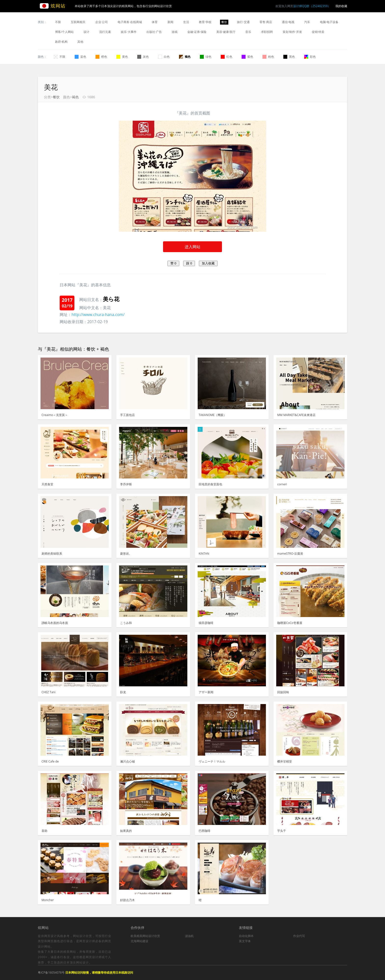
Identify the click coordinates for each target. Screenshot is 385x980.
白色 (164, 57)
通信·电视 (288, 22)
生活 (186, 22)
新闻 (170, 22)
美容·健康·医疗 (226, 32)
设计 (86, 32)
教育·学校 (205, 22)
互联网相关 (78, 22)
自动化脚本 (246, 936)
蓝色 (80, 57)
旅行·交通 (243, 22)
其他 (80, 42)
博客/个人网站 (64, 32)
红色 (227, 57)
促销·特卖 (318, 32)
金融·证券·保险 (197, 32)
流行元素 (105, 32)
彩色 (310, 57)
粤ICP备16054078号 (51, 973)
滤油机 (189, 936)
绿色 (206, 57)
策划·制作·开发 (292, 32)
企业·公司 (102, 22)
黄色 (122, 57)
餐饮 (224, 22)
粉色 (268, 57)
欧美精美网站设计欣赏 (145, 936)
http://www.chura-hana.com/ (98, 315)
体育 (155, 22)
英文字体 (245, 941)
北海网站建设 (139, 941)
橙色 (101, 57)
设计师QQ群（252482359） (312, 6)
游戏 (175, 32)
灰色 (143, 57)
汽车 (307, 22)
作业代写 (299, 936)
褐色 (185, 57)
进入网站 (192, 247)
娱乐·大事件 (129, 32)
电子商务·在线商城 (130, 22)
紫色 (247, 57)
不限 (58, 22)
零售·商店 (266, 22)
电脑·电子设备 (329, 22)
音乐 (248, 32)
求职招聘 (267, 32)
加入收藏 (208, 263)
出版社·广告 (154, 32)
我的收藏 (341, 6)
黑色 (289, 57)
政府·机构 (61, 42)
